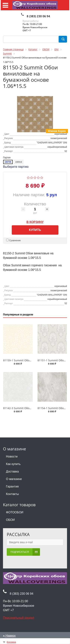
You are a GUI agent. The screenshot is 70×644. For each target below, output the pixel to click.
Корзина (11, 642)
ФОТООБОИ (15, 513)
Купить (35, 230)
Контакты (12, 494)
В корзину (35, 222)
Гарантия (12, 487)
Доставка (12, 472)
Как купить (13, 464)
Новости (12, 457)
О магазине (14, 479)
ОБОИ (10, 520)
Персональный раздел (19, 618)
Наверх (9, 636)
